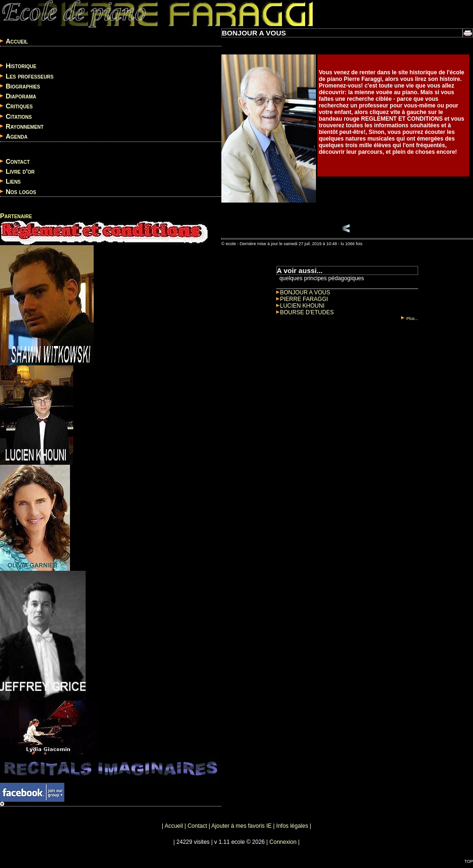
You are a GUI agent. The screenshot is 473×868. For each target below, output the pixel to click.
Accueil (17, 41)
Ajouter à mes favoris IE (241, 826)
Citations (19, 116)
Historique (21, 66)
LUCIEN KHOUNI (300, 306)
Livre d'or (20, 171)
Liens (13, 182)
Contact (18, 161)
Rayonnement (25, 126)
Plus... (410, 319)
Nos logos (21, 192)
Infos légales (292, 826)
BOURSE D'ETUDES (305, 312)
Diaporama (21, 96)
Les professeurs (30, 76)
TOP (469, 861)
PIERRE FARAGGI (302, 299)
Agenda (17, 137)
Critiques (19, 106)
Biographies (23, 86)
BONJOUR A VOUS (303, 292)
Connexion (283, 842)
